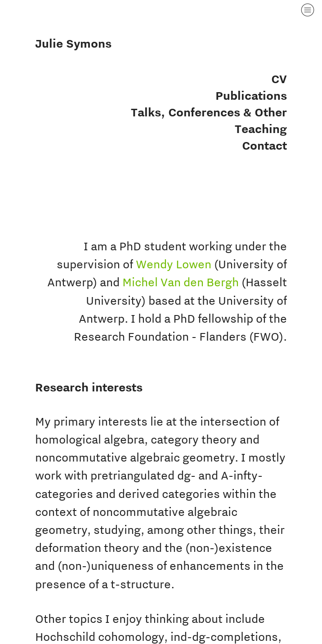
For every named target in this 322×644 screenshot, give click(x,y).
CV (279, 79)
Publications (251, 95)
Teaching (261, 129)
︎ (308, 10)
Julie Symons (73, 43)
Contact (264, 145)
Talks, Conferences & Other (209, 112)
